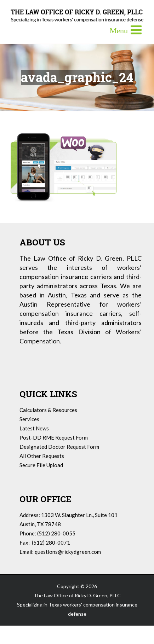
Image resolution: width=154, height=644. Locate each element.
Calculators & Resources (48, 410)
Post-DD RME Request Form (54, 437)
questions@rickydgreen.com (68, 552)
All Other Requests (42, 456)
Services (29, 419)
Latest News (34, 428)
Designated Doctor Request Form (59, 447)
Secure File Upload (41, 465)
